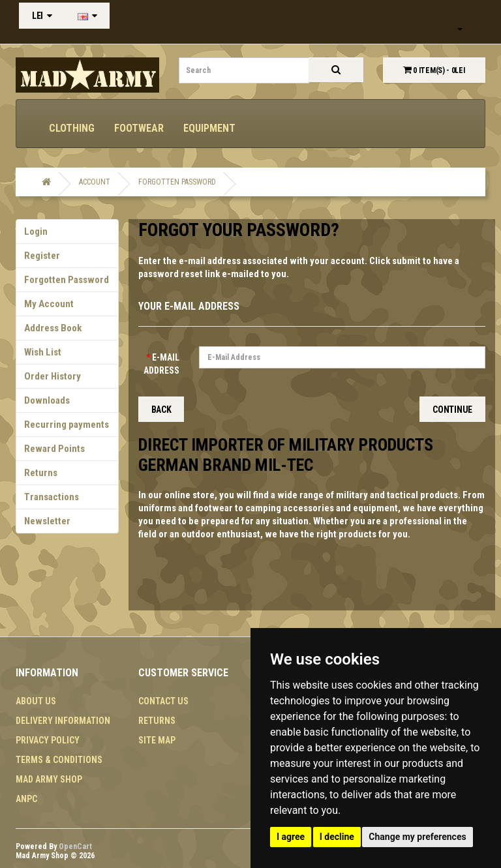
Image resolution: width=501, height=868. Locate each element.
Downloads (47, 400)
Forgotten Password (177, 182)
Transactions (52, 497)
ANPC (26, 799)
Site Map (157, 740)
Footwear (139, 128)
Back (161, 410)
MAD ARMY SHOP (49, 779)
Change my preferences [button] (417, 837)
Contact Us (163, 701)
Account (95, 182)
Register (42, 256)
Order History (53, 376)
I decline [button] (337, 837)
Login (36, 232)
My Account (49, 304)
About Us (36, 701)
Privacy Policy (48, 740)
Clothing (72, 128)
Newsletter (47, 521)
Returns (41, 473)
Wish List (43, 352)
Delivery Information (63, 721)
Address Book (53, 328)
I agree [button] (291, 837)
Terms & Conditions (59, 760)
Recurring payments (67, 425)
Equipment (209, 128)
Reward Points (54, 449)
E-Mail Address (161, 364)
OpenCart (75, 846)
